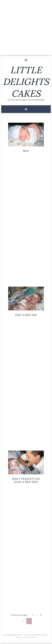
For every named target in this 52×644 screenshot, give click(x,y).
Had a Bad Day (26, 315)
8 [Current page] (29, 621)
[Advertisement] (26, 27)
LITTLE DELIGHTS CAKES (26, 82)
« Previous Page (19, 615)
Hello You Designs (26, 638)
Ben (26, 151)
